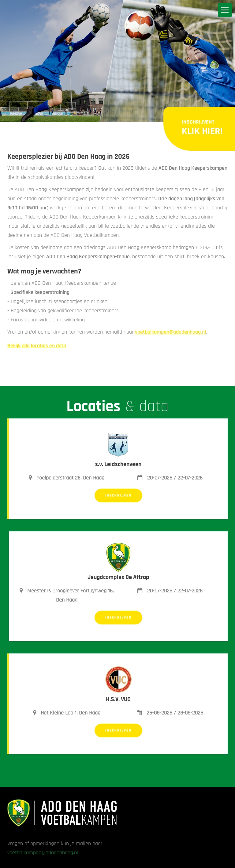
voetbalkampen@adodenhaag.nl (170, 332)
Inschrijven (118, 495)
